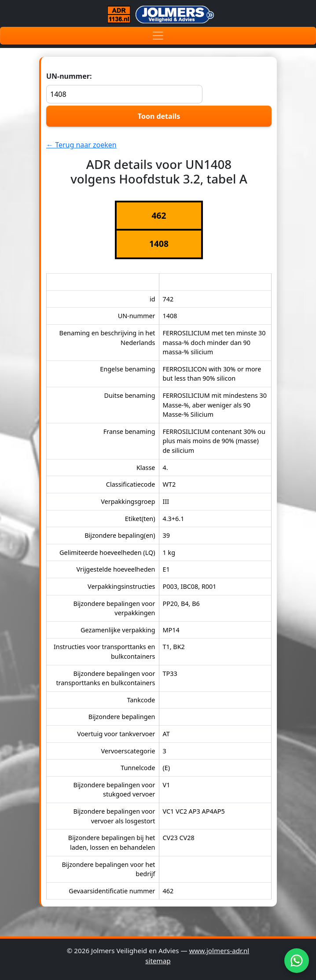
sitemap (158, 961)
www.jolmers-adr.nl (219, 951)
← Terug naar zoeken (81, 145)
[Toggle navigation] (158, 36)
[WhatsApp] (297, 961)
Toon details (159, 116)
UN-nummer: (124, 87)
